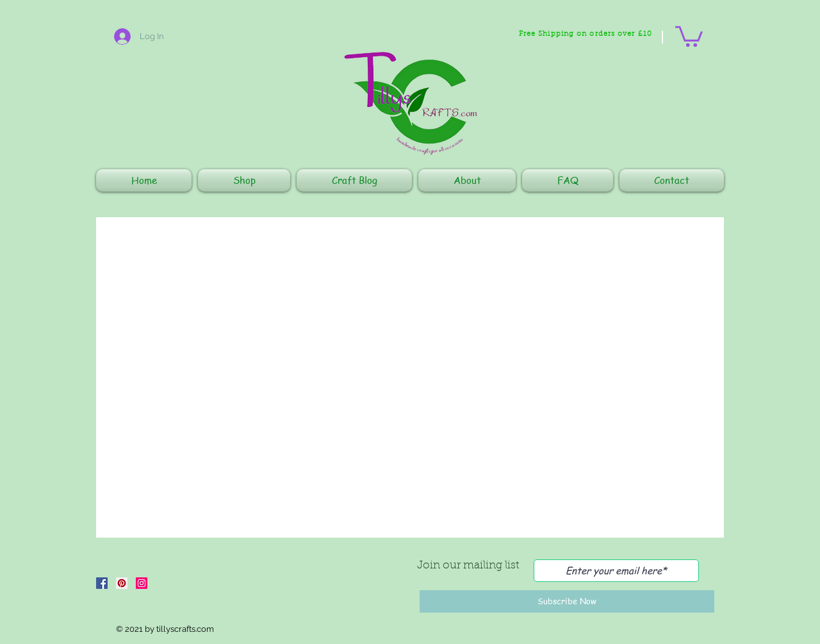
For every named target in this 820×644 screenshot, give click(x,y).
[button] (689, 35)
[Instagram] (142, 583)
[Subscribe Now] (567, 601)
